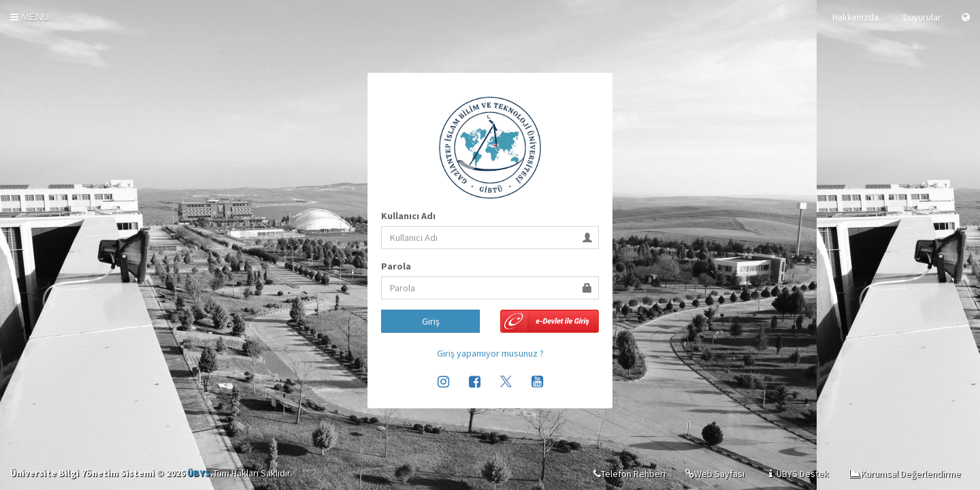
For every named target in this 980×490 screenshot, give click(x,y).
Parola (396, 266)
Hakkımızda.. (857, 17)
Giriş (431, 321)
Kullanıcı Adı (408, 216)
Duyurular (922, 17)
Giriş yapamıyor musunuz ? (490, 353)
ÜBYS (199, 473)
